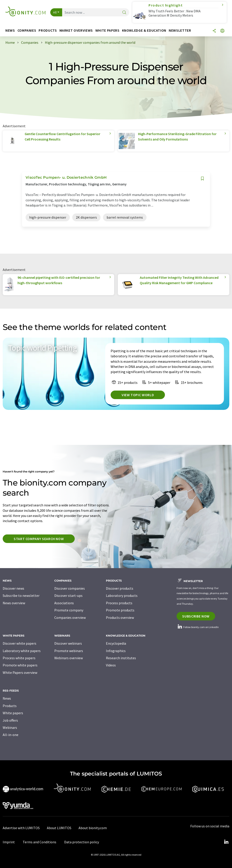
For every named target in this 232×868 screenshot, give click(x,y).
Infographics (116, 651)
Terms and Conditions (39, 842)
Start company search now (39, 539)
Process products (119, 603)
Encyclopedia (116, 643)
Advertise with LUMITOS (21, 828)
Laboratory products (122, 596)
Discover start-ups (68, 596)
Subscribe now (196, 616)
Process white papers (19, 658)
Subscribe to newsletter (21, 596)
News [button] (10, 30)
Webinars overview (69, 658)
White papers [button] (107, 30)
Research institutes (121, 658)
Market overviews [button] (76, 30)
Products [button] (48, 30)
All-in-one (11, 735)
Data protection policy (82, 842)
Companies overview (70, 617)
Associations (64, 603)
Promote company (69, 610)
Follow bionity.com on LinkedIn (198, 627)
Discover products (120, 588)
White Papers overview (20, 672)
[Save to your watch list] (202, 179)
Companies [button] (27, 30)
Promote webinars (69, 651)
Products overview (120, 617)
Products (10, 706)
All (55, 12)
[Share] (214, 31)
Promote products (120, 610)
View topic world (138, 395)
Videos (111, 665)
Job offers (10, 720)
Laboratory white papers (22, 651)
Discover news (13, 588)
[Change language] (222, 31)
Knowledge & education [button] (144, 30)
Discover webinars (68, 643)
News (7, 698)
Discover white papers (20, 643)
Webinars (10, 727)
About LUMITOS (59, 828)
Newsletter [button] (180, 30)
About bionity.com (93, 828)
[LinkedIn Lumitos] (226, 842)
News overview (14, 603)
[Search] (124, 13)
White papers (13, 713)
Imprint (9, 842)
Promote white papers (20, 665)
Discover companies (70, 588)
